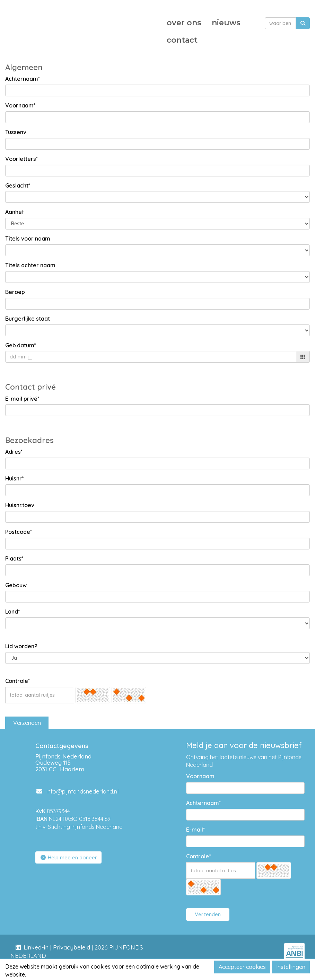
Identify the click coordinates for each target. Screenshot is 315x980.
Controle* (18, 681)
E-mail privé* (22, 399)
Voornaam (200, 776)
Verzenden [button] (27, 723)
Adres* (14, 452)
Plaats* (14, 558)
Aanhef (15, 212)
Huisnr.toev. (20, 505)
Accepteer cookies (242, 967)
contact (182, 40)
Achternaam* (23, 79)
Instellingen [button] (291, 967)
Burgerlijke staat (28, 319)
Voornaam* (20, 105)
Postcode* (19, 532)
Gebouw (16, 585)
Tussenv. (16, 132)
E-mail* (196, 830)
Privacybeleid (72, 947)
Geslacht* (18, 185)
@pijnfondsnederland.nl (77, 791)
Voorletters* (22, 159)
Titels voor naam (28, 239)
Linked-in (36, 947)
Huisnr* (15, 478)
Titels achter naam (30, 265)
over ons (184, 23)
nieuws (226, 23)
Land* (13, 612)
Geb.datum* (21, 345)
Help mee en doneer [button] (68, 857)
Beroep (15, 292)
